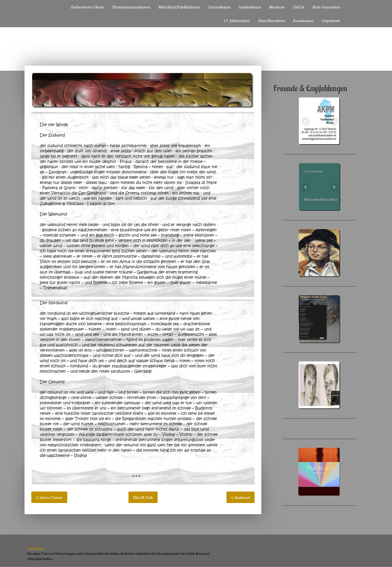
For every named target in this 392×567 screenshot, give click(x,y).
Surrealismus (220, 7)
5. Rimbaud (241, 497)
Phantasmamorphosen (131, 7)
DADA (299, 7)
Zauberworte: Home (88, 7)
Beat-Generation (326, 7)
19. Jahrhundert (237, 20)
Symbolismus (250, 7)
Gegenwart (331, 20)
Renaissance (303, 20)
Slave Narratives (272, 20)
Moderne (277, 7)
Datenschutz (36, 548)
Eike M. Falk (143, 497)
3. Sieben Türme (49, 497)
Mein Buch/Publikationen (179, 7)
